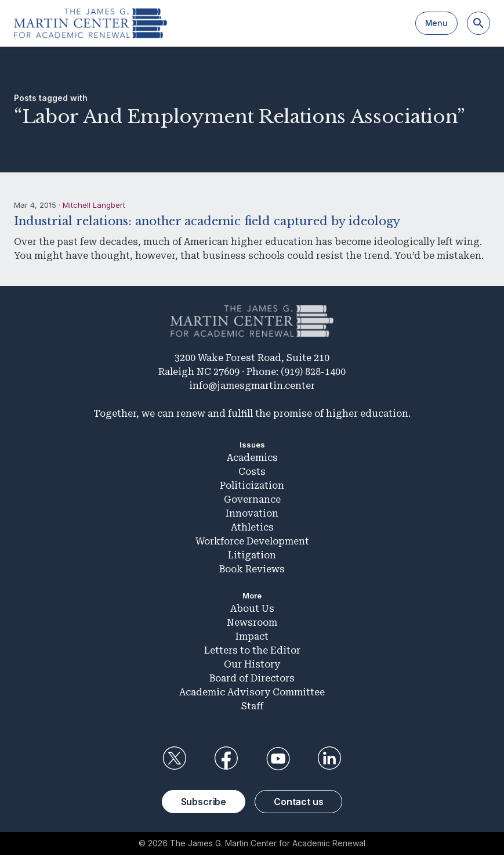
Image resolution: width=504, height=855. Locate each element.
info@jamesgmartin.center (252, 386)
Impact (252, 636)
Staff (252, 706)
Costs (252, 472)
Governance (252, 499)
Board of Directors (252, 678)
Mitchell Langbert (94, 205)
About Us (252, 609)
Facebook (226, 759)
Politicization (252, 486)
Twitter (175, 759)
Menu (436, 23)
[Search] (478, 23)
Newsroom (252, 623)
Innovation (252, 513)
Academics (252, 458)
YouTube (278, 759)
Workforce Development (252, 541)
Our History (252, 664)
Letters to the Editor (252, 650)
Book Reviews (252, 569)
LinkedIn (329, 759)
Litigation (252, 555)
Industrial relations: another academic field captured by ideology (207, 221)
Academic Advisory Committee (252, 692)
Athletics (252, 527)
